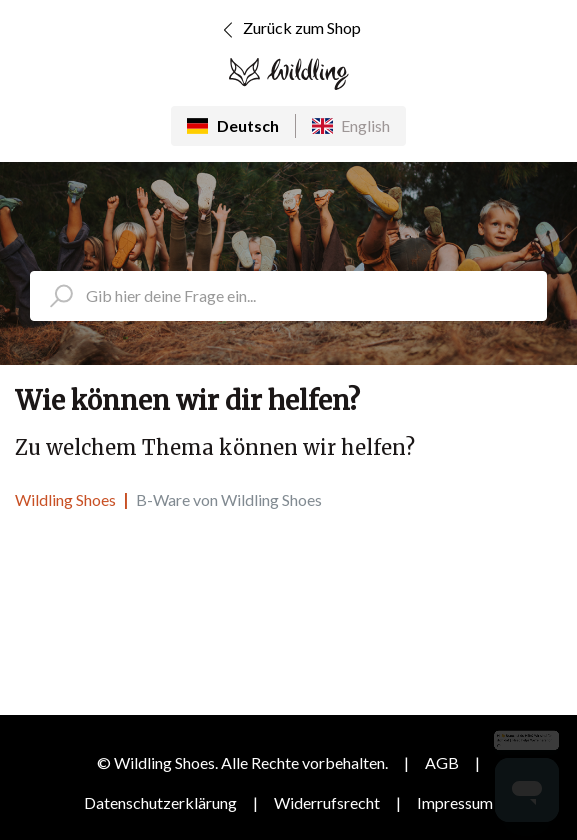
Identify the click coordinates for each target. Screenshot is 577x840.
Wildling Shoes (65, 499)
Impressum (455, 802)
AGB (442, 762)
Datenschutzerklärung (160, 802)
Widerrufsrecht (327, 802)
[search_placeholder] (288, 296)
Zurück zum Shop (288, 30)
